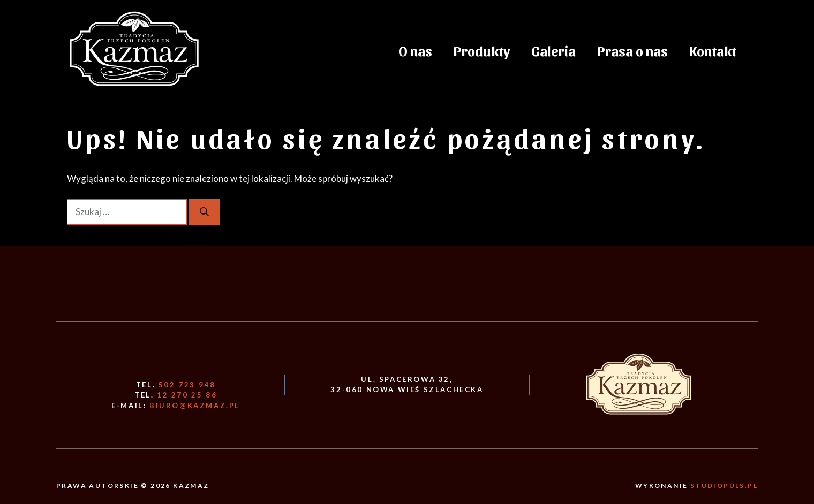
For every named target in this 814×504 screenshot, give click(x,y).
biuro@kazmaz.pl (195, 406)
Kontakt (713, 50)
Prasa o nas (632, 50)
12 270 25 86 (187, 395)
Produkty (482, 50)
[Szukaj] (204, 212)
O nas (415, 50)
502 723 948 (187, 385)
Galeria (553, 50)
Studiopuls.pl (724, 486)
